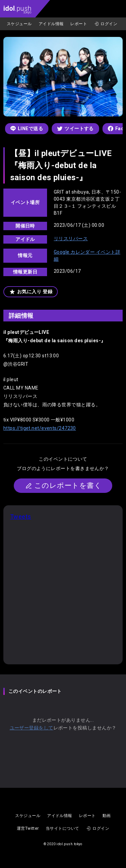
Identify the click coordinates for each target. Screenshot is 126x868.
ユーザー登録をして (32, 728)
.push (17, 9)
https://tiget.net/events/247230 (40, 428)
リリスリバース (71, 239)
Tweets (21, 517)
